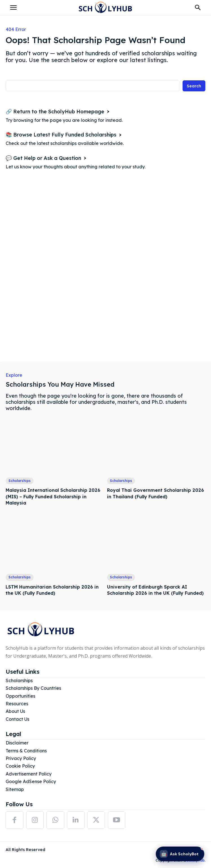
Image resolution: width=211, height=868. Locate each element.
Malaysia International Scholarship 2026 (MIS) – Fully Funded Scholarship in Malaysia (53, 496)
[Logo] (105, 8)
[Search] (194, 86)
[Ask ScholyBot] (180, 854)
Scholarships (20, 481)
